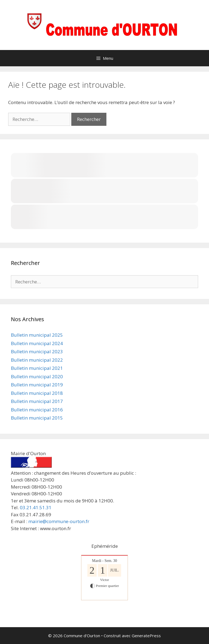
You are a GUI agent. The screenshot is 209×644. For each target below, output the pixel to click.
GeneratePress (146, 636)
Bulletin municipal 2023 (37, 351)
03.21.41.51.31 (36, 507)
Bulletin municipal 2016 (37, 410)
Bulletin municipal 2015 (37, 418)
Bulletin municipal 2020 (37, 376)
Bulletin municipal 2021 (37, 368)
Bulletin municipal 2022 (37, 360)
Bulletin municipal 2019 (37, 385)
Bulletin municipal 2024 (37, 343)
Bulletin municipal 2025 (37, 335)
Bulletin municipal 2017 (37, 401)
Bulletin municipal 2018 (37, 393)
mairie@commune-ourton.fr (59, 521)
